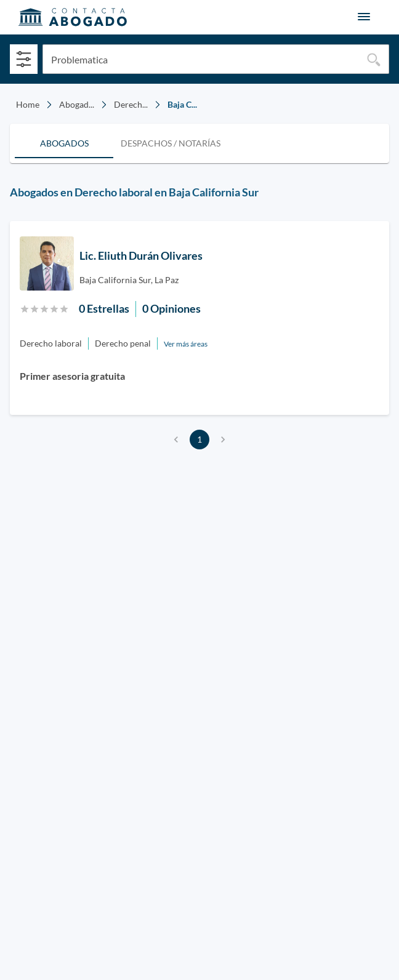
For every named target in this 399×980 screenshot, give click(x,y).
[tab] (64, 143)
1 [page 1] (199, 440)
